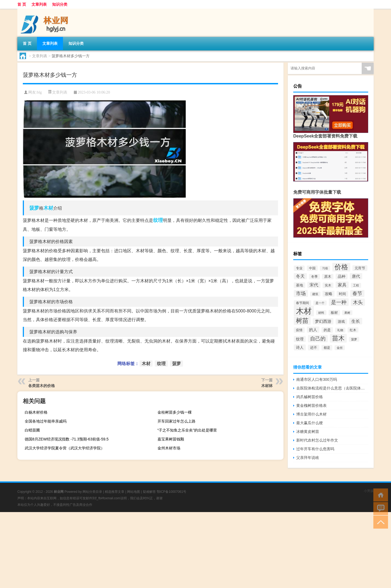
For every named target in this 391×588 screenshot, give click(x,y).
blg (39, 92)
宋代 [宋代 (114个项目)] (314, 285)
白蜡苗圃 (32, 430)
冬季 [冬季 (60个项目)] (314, 277)
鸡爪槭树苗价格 (310, 397)
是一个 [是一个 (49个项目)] (320, 303)
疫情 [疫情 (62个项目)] (299, 330)
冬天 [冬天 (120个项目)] (300, 276)
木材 (48, 208)
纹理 (158, 220)
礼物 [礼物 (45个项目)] (340, 330)
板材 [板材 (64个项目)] (334, 313)
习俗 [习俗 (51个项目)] (325, 268)
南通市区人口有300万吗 (316, 379)
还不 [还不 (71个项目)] (314, 348)
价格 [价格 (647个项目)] (341, 267)
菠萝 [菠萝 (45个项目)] (354, 339)
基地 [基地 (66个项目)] (299, 285)
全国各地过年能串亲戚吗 (46, 421)
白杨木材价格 (36, 412)
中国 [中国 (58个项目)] (312, 268)
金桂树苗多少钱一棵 (175, 412)
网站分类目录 (92, 492)
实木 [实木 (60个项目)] (328, 285)
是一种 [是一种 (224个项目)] (339, 302)
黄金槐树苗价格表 (311, 405)
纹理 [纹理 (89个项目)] (300, 339)
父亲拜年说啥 (308, 458)
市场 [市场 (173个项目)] (301, 293)
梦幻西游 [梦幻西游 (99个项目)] (323, 321)
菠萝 (34, 208)
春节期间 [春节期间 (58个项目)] (302, 303)
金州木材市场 (169, 448)
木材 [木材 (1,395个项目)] (304, 311)
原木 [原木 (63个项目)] (328, 277)
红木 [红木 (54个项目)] (353, 330)
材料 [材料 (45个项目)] (321, 313)
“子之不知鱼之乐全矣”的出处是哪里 (187, 430)
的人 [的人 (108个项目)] (313, 330)
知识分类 (60, 4)
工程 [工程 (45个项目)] (356, 285)
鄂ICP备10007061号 (171, 492)
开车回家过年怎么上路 (176, 421)
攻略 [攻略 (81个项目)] (329, 294)
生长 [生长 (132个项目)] (356, 321)
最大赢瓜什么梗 (310, 423)
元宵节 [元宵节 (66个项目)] (360, 268)
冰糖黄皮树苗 (308, 432)
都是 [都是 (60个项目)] (327, 348)
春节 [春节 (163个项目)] (357, 293)
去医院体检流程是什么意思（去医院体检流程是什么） (332, 388)
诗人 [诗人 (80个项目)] (300, 347)
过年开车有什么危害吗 (315, 449)
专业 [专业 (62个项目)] (299, 268)
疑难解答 (149, 492)
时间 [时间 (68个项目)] (342, 294)
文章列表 (39, 4)
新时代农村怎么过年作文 (317, 440)
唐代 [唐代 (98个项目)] (356, 276)
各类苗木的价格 (42, 386)
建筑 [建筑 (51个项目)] (315, 294)
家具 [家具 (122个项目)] (342, 285)
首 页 (22, 4)
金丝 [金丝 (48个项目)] (340, 348)
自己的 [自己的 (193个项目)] (318, 339)
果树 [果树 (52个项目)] (347, 313)
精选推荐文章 (115, 492)
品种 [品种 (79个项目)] (342, 277)
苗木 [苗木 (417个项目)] (338, 338)
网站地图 (134, 492)
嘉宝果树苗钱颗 (171, 439)
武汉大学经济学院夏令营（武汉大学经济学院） (65, 448)
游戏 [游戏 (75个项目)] (341, 322)
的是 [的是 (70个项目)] (327, 330)
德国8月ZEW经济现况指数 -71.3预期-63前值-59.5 (67, 439)
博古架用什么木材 (311, 414)
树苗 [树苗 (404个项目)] (302, 321)
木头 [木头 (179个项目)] (358, 302)
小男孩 (369, 491)
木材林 (267, 386)
